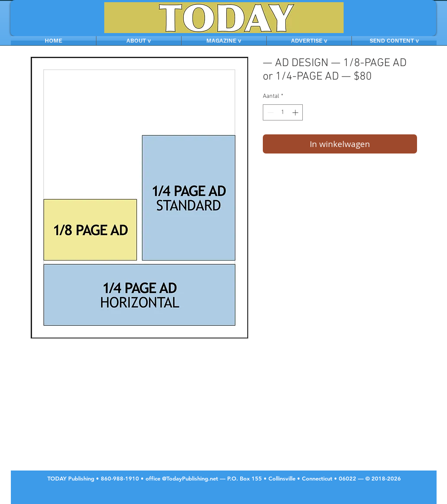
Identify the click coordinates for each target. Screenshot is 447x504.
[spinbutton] (283, 112)
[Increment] (296, 112)
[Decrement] (270, 112)
